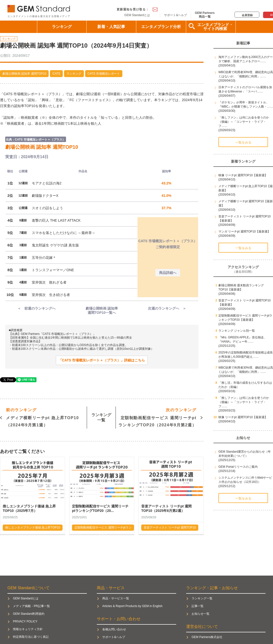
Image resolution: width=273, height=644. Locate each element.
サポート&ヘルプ (175, 15)
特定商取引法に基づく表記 (31, 637)
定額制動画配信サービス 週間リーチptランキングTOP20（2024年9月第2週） (157, 417)
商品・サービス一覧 (116, 598)
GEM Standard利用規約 (29, 614)
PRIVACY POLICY (25, 621)
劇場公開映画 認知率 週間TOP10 (24, 74)
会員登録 (247, 15)
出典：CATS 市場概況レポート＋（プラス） (36, 140)
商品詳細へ (168, 273)
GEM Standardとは (137, 15)
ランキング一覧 (101, 417)
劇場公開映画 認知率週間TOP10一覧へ (102, 310)
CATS (56, 74)
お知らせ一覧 (201, 614)
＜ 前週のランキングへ (36, 308)
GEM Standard (40, 8)
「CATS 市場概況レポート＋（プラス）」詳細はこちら (102, 360)
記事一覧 (198, 606)
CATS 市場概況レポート (104, 74)
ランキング (62, 27)
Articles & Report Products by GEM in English (132, 606)
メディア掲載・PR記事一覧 (31, 606)
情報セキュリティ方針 (28, 629)
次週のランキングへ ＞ (167, 308)
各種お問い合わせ (114, 629)
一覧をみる (243, 142)
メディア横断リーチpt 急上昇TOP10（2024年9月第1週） (42, 417)
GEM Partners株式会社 (207, 637)
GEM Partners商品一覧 (205, 15)
